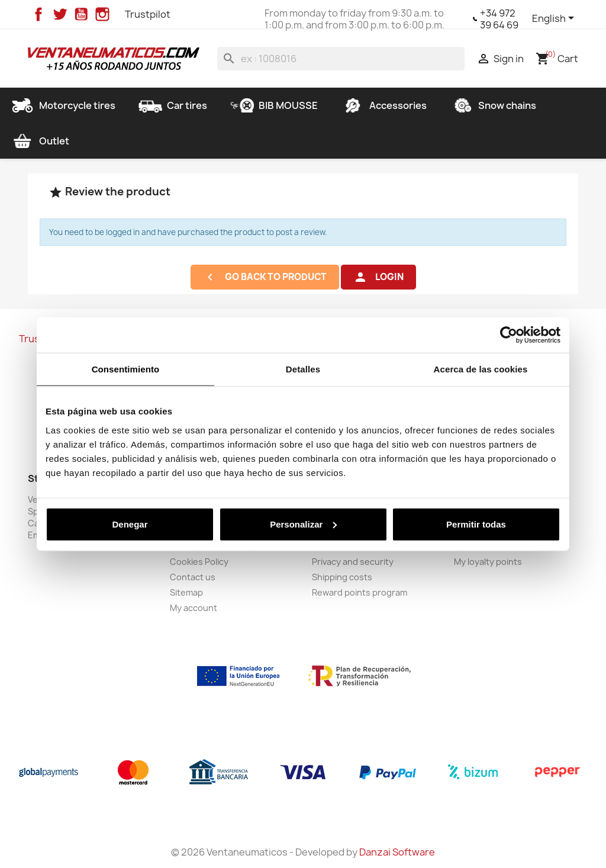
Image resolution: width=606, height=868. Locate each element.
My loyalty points (488, 562)
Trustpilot (148, 14)
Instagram (102, 14)
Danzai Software (397, 852)
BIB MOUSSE (274, 105)
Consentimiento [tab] (126, 369)
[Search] (341, 59)
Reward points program (360, 592)
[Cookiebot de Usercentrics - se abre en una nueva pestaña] (509, 335)
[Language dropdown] (555, 19)
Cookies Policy (199, 562)
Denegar (130, 524)
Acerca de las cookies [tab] (481, 369)
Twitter (60, 14)
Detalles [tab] (303, 369)
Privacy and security (353, 562)
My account (194, 608)
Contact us (193, 577)
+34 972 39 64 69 (499, 19)
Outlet (40, 141)
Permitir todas (476, 524)
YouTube (81, 14)
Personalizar (303, 524)
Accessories (384, 105)
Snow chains (493, 105)
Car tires (173, 105)
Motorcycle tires (63, 105)
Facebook (38, 14)
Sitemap (186, 592)
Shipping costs (342, 577)
